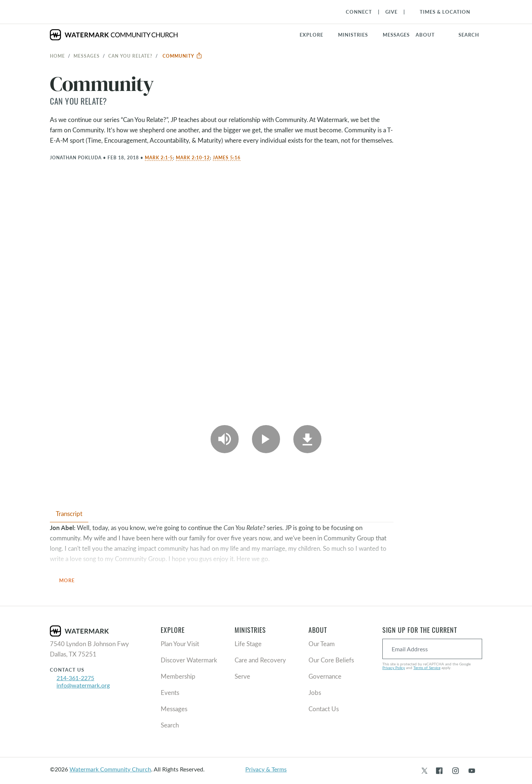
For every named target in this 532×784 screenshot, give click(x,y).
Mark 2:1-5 (159, 157)
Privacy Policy (394, 668)
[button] (357, 35)
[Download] (307, 439)
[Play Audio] (225, 439)
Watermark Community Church (110, 769)
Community (183, 56)
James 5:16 (227, 157)
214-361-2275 (75, 678)
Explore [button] (311, 35)
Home (57, 56)
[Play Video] (266, 439)
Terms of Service (427, 668)
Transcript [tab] (69, 514)
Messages (87, 56)
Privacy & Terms (266, 769)
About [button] (425, 35)
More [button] (71, 581)
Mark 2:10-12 (193, 157)
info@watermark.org (83, 685)
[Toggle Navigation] (441, 12)
